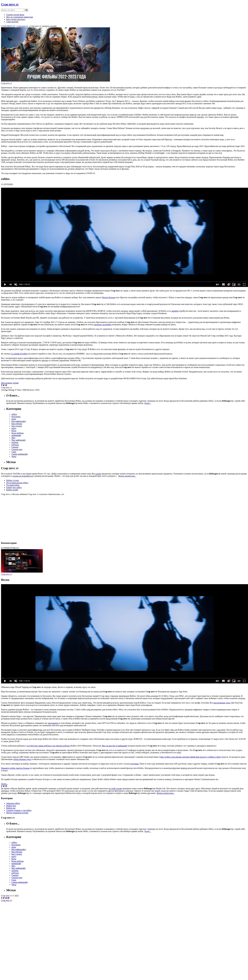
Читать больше (109, 297)
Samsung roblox (13, 803)
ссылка (98, 474)
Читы (14, 456)
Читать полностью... (127, 476)
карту (14, 428)
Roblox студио (13, 480)
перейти (175, 311)
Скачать (15, 447)
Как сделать (17, 426)
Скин (14, 452)
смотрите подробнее (103, 325)
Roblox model (12, 490)
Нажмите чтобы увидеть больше (15, 768)
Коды (14, 431)
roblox (14, 414)
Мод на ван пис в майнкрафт (114, 746)
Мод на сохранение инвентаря (20, 17)
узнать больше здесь (22, 759)
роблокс (15, 442)
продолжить (53, 723)
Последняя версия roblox (17, 483)
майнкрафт (16, 435)
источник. (135, 764)
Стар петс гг (10, 4)
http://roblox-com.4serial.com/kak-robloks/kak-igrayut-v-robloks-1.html (190, 757)
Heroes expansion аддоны (17, 813)
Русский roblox (13, 485)
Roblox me (11, 808)
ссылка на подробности (23, 476)
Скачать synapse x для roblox (19, 810)
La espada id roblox (19, 354)
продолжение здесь (222, 703)
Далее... (148, 403)
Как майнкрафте (19, 421)
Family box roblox (14, 487)
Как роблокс (17, 424)
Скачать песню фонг (15, 15)
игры (14, 419)
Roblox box (11, 806)
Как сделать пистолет (16, 19)
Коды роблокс (18, 433)
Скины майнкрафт (20, 454)
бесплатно (16, 417)
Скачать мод (17, 449)
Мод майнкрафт (18, 440)
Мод (13, 438)
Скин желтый (12, 22)
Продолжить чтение (10, 383)
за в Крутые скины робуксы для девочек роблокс (49, 746)
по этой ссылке (115, 788)
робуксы (15, 445)
